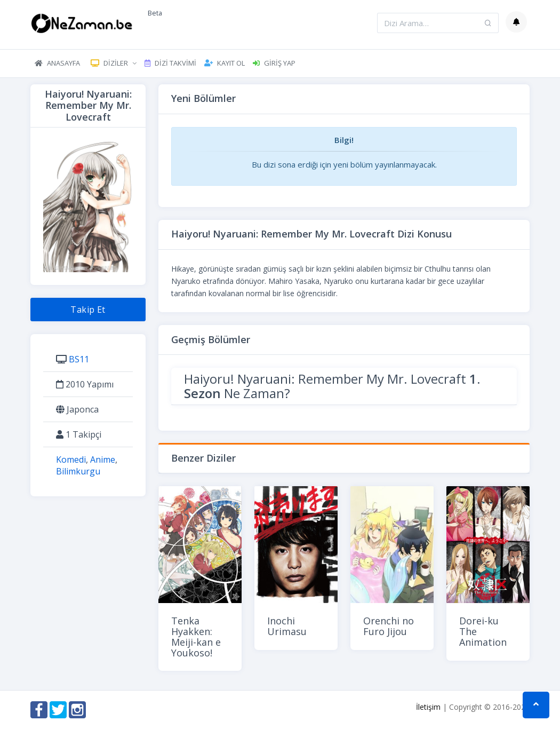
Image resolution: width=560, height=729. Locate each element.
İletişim (428, 707)
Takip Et (88, 310)
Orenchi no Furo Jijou (389, 626)
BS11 (79, 359)
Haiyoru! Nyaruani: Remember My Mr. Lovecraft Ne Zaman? (332, 386)
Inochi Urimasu (287, 626)
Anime (103, 459)
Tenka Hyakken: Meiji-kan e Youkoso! (196, 636)
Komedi (71, 459)
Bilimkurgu (78, 471)
